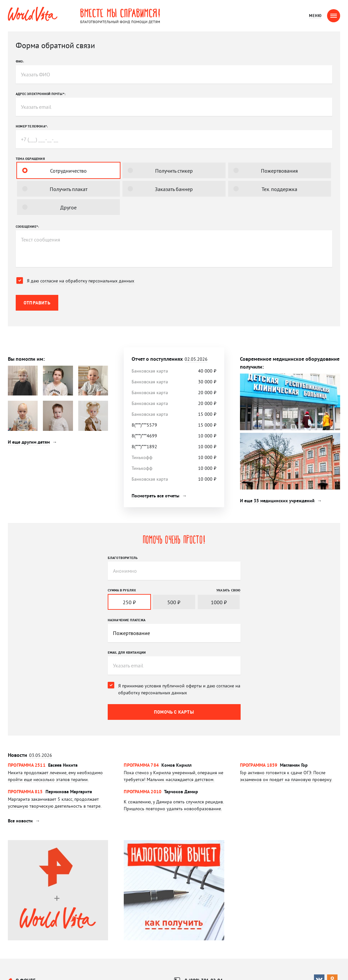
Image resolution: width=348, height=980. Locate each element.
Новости (30, 755)
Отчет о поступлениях (170, 359)
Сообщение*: (27, 226)
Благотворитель (123, 558)
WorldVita (33, 14)
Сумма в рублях (122, 590)
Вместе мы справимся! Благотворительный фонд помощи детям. (120, 16)
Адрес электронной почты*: (41, 94)
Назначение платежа (127, 620)
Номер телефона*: (32, 126)
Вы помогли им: (26, 359)
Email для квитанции (127, 652)
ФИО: (20, 61)
